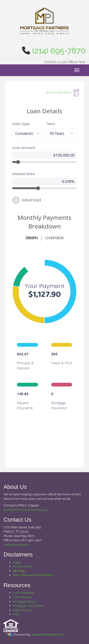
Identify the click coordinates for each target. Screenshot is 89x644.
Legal (17, 562)
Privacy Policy (23, 566)
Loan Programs (24, 593)
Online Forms (22, 610)
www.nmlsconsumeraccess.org (25, 510)
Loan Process (22, 597)
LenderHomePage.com (48, 635)
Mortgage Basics (25, 602)
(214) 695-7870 (59, 51)
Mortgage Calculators (28, 606)
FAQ (16, 614)
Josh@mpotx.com (16, 545)
